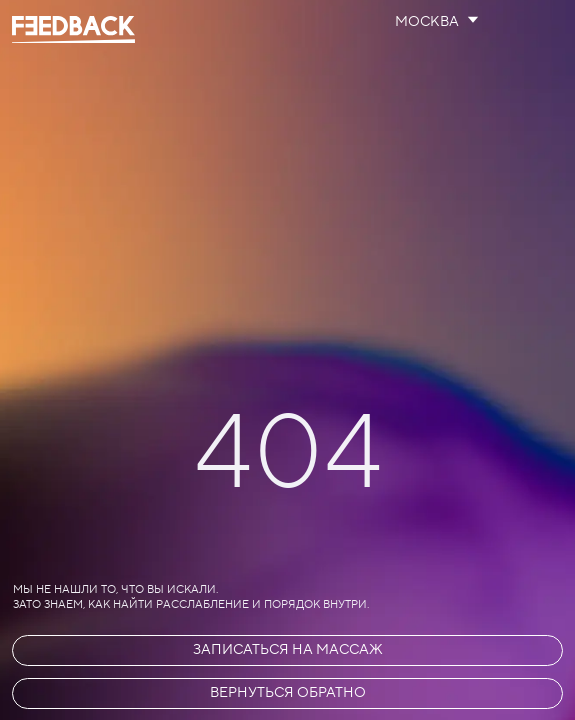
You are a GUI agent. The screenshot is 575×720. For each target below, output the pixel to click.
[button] (287, 650)
